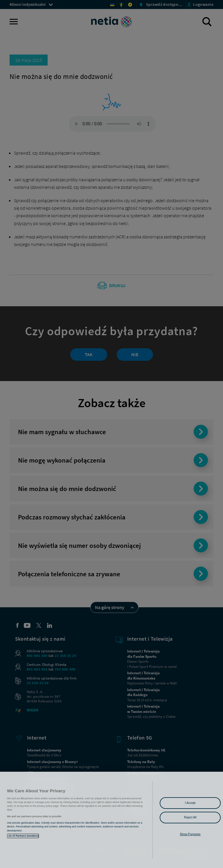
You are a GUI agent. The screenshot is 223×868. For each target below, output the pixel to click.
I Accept (190, 803)
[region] (111, 820)
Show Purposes (190, 834)
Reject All (190, 817)
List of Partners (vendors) (23, 836)
